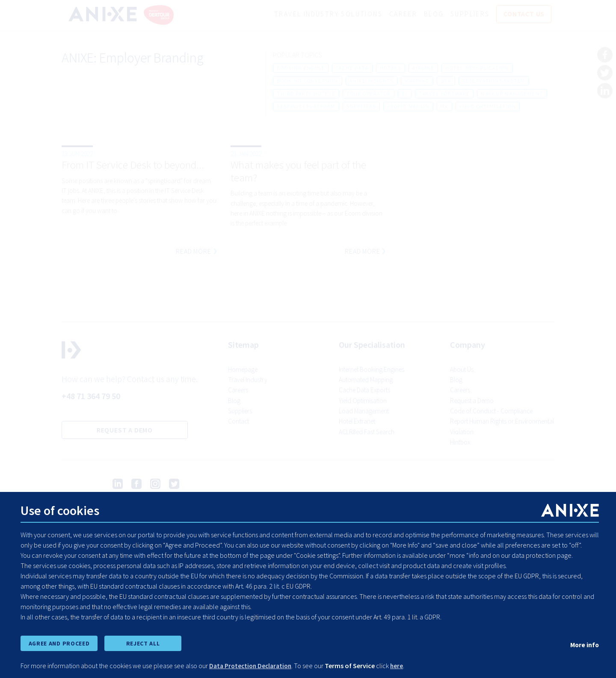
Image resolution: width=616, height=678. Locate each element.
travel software (444, 94)
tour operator (369, 94)
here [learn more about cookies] (401, 666)
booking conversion (307, 81)
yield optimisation (488, 107)
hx (444, 107)
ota (446, 81)
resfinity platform (306, 107)
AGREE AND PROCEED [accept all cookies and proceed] (59, 643)
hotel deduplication (477, 68)
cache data (352, 68)
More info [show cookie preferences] (584, 644)
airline (423, 68)
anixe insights (372, 81)
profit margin (408, 107)
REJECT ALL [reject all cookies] (143, 643)
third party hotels (306, 94)
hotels (391, 68)
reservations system (494, 81)
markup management (512, 94)
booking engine (301, 68)
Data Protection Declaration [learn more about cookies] (253, 666)
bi (405, 94)
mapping (417, 81)
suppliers (361, 107)
